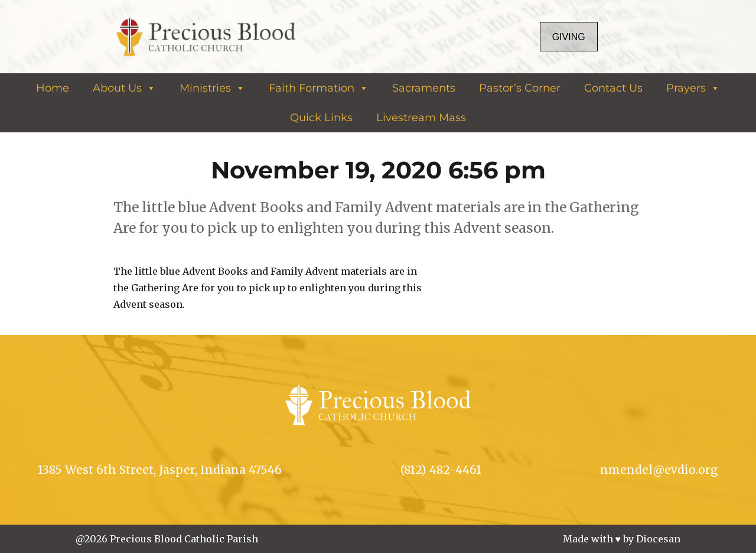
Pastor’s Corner (520, 88)
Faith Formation (319, 88)
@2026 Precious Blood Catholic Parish (167, 539)
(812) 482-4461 (441, 470)
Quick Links (321, 118)
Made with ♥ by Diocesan (622, 539)
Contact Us (613, 88)
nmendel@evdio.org (659, 470)
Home (53, 88)
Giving (569, 37)
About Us (124, 88)
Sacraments (424, 88)
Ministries (212, 88)
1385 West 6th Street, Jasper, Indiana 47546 (160, 470)
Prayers (693, 88)
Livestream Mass (421, 118)
